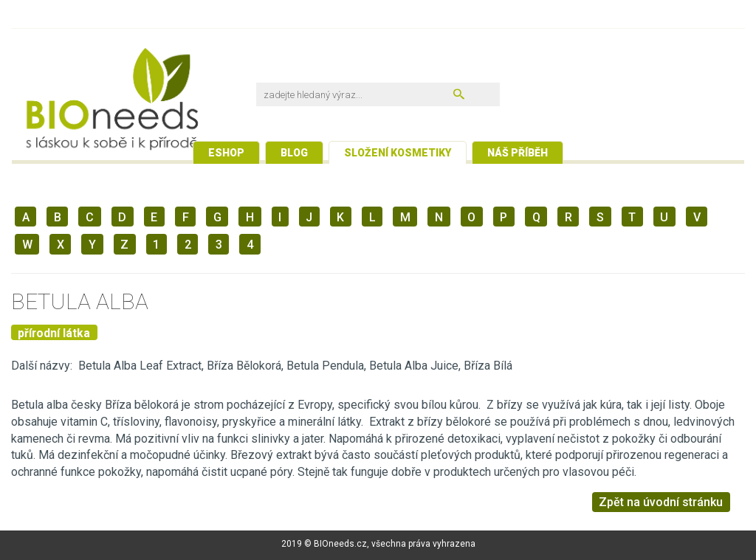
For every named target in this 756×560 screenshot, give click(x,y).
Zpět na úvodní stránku (661, 502)
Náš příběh (518, 153)
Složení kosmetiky (398, 153)
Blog (294, 153)
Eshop (226, 153)
